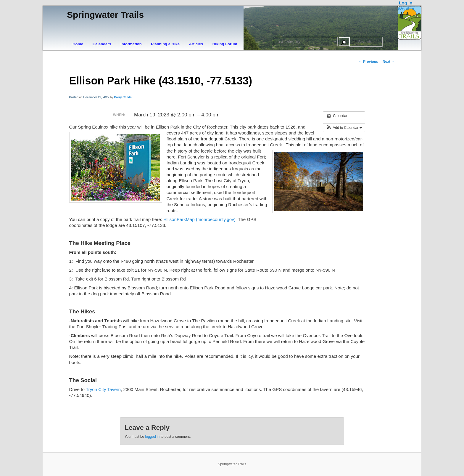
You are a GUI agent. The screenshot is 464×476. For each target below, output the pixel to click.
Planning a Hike (165, 44)
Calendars (102, 44)
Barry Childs (123, 97)
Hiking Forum (225, 44)
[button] (344, 128)
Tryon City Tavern (103, 389)
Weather (406, 9)
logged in (153, 437)
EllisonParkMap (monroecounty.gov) (200, 219)
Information (131, 44)
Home (78, 44)
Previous (368, 62)
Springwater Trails (105, 15)
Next (389, 62)
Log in (406, 3)
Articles (196, 44)
